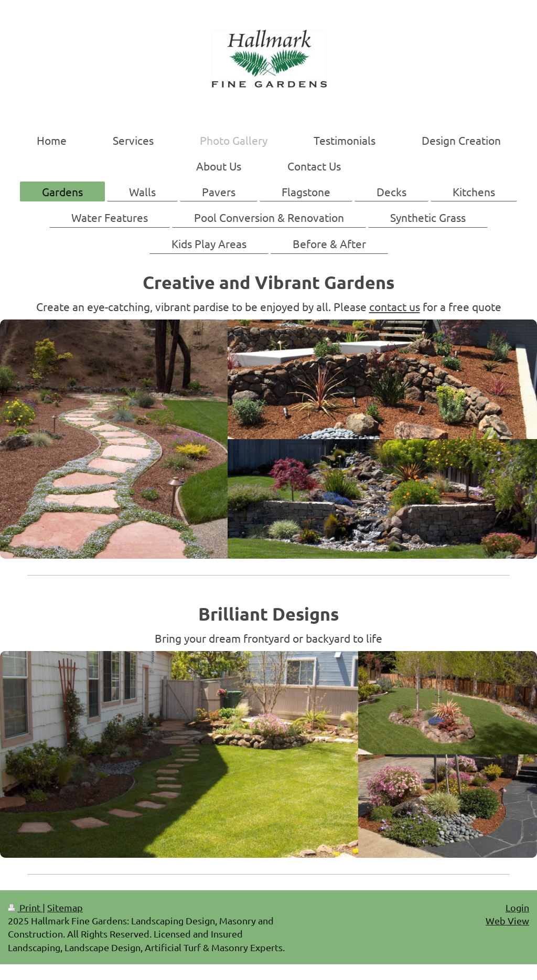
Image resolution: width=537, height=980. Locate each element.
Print (25, 907)
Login (517, 907)
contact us (395, 306)
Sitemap (65, 907)
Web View (507, 920)
